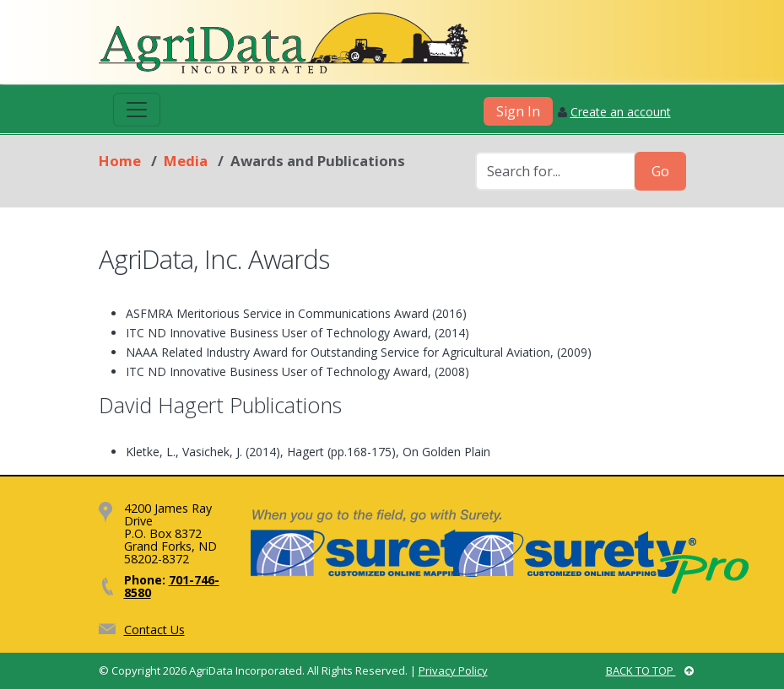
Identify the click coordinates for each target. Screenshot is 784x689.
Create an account (621, 112)
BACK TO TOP (650, 670)
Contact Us (154, 630)
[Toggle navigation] (137, 110)
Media (186, 161)
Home (120, 161)
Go (660, 171)
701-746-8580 (172, 586)
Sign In (518, 111)
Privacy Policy (453, 670)
